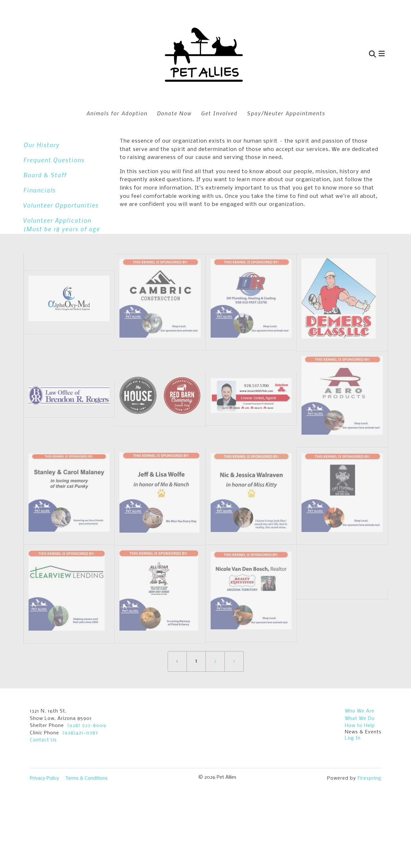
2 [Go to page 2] (215, 722)
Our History (41, 145)
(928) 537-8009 (87, 786)
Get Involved (219, 113)
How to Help (360, 786)
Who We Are (360, 772)
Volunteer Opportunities (61, 205)
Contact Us (41, 268)
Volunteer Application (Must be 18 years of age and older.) (62, 229)
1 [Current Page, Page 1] (196, 722)
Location (37, 253)
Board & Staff (45, 175)
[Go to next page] (234, 722)
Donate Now (174, 113)
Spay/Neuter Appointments (286, 113)
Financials (39, 190)
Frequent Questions (54, 160)
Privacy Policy (44, 839)
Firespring (370, 839)
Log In (353, 799)
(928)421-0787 (80, 794)
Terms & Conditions (87, 839)
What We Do (360, 779)
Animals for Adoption (117, 113)
